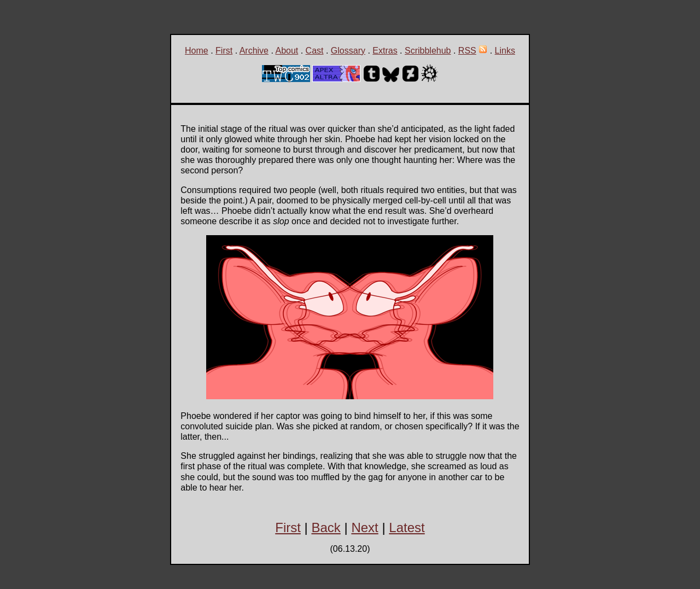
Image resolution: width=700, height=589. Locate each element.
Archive (254, 51)
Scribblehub (428, 51)
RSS (467, 51)
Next (364, 527)
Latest (407, 527)
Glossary (348, 51)
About (287, 51)
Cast (315, 51)
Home (197, 51)
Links (505, 51)
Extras (385, 51)
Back (326, 527)
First (224, 51)
